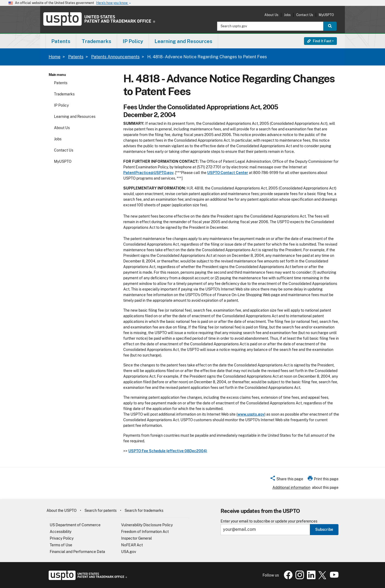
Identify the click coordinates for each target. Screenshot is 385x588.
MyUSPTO (326, 15)
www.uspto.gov (251, 414)
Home (55, 57)
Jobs (287, 15)
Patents (76, 57)
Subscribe (324, 529)
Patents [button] (61, 41)
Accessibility (61, 532)
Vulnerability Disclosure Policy (147, 525)
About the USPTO (61, 510)
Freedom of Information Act (145, 532)
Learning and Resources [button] (183, 41)
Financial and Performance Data (77, 552)
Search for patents (101, 510)
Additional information (291, 488)
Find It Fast (319, 41)
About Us (271, 15)
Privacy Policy (62, 538)
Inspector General (136, 538)
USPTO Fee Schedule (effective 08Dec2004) (168, 451)
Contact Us (305, 15)
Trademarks (64, 94)
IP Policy (61, 105)
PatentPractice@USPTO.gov (148, 173)
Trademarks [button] (97, 41)
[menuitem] (61, 41)
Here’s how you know (114, 3)
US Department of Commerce (75, 525)
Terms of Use (61, 545)
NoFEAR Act (132, 545)
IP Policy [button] (133, 41)
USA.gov (129, 552)
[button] (286, 480)
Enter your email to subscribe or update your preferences (269, 521)
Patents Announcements (115, 57)
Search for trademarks (144, 510)
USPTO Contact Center (228, 173)
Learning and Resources (75, 117)
